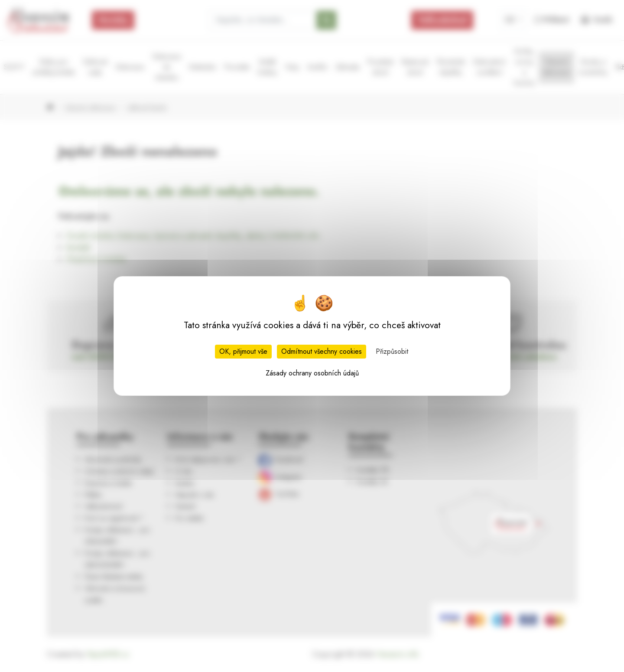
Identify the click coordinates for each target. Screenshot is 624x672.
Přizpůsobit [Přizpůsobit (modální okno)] (392, 351)
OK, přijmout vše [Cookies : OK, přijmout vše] (243, 351)
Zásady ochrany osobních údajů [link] (312, 373)
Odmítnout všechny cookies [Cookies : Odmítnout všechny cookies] (322, 351)
